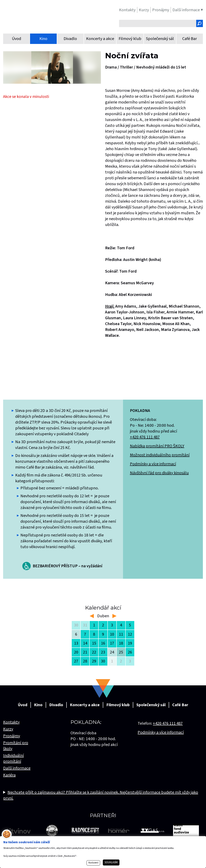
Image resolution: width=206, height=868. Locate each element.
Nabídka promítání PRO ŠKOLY (157, 446)
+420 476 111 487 (145, 437)
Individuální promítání (13, 758)
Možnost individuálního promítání (160, 455)
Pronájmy (12, 736)
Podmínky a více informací (153, 464)
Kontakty (11, 722)
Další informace (17, 768)
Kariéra (9, 775)
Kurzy (8, 729)
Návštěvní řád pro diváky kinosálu (159, 473)
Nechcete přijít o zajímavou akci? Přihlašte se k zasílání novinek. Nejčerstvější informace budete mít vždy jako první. (101, 795)
